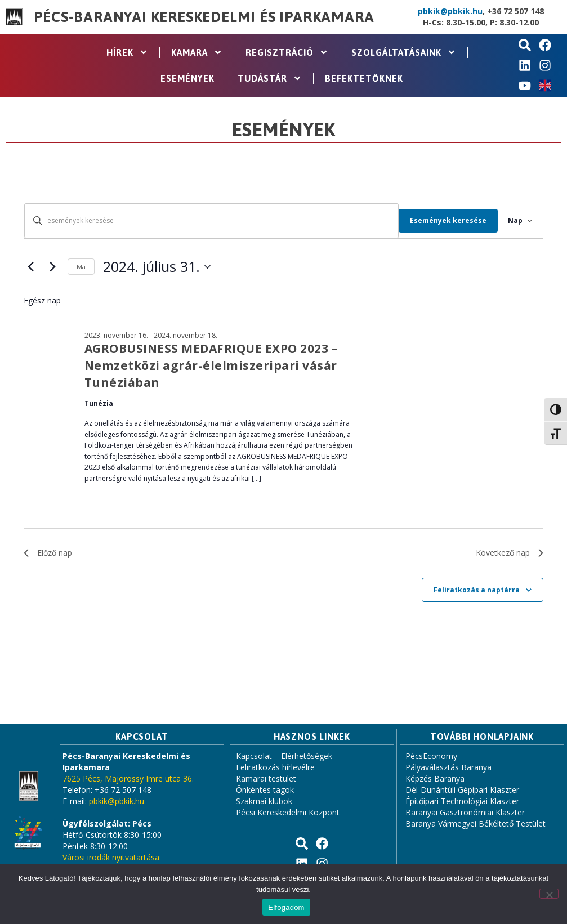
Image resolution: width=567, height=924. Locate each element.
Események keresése (441, 220)
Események (187, 78)
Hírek (127, 52)
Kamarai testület (266, 778)
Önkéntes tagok (265, 790)
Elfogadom (286, 907)
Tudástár (270, 78)
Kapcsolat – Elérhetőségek (284, 756)
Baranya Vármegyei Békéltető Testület (476, 823)
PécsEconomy (431, 756)
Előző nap (48, 553)
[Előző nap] (30, 267)
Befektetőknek (364, 78)
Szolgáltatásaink (404, 52)
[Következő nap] (52, 267)
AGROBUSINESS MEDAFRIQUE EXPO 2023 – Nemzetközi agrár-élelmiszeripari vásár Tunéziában (211, 365)
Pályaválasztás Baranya (448, 767)
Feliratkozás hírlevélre (275, 767)
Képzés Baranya (435, 778)
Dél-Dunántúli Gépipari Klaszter (462, 790)
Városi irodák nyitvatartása (111, 857)
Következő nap (510, 553)
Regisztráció (287, 52)
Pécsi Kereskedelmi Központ (288, 812)
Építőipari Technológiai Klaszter (462, 801)
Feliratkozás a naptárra (477, 590)
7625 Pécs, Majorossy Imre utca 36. (128, 778)
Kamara (197, 52)
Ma (81, 267)
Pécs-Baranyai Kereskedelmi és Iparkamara (204, 17)
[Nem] (549, 894)
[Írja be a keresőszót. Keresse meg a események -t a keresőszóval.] (208, 220)
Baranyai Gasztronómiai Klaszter (465, 812)
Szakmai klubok (264, 801)
